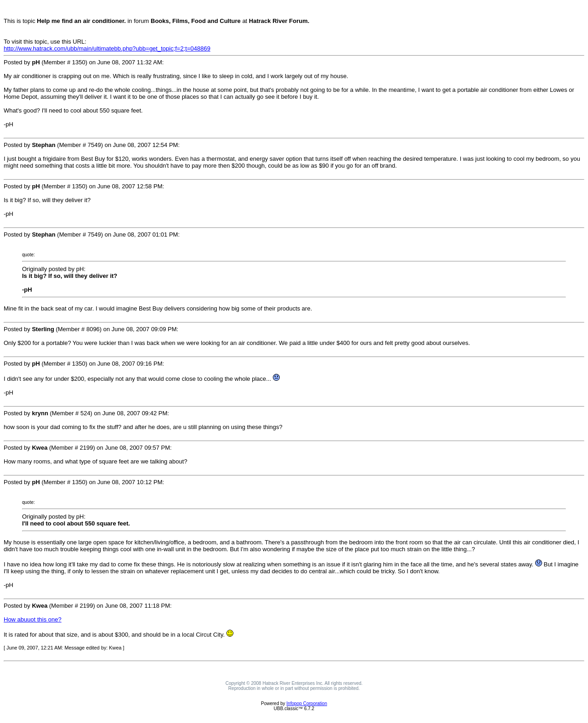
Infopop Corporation (307, 703)
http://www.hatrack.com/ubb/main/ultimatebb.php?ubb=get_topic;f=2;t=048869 (107, 48)
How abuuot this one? (33, 619)
